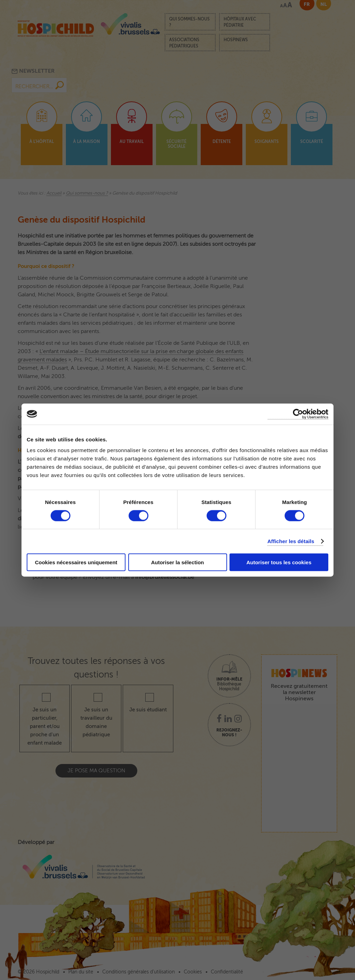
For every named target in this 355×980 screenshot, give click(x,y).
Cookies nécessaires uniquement (76, 562)
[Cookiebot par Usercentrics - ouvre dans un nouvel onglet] (298, 414)
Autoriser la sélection (178, 562)
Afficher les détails (291, 541)
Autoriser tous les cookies (279, 562)
